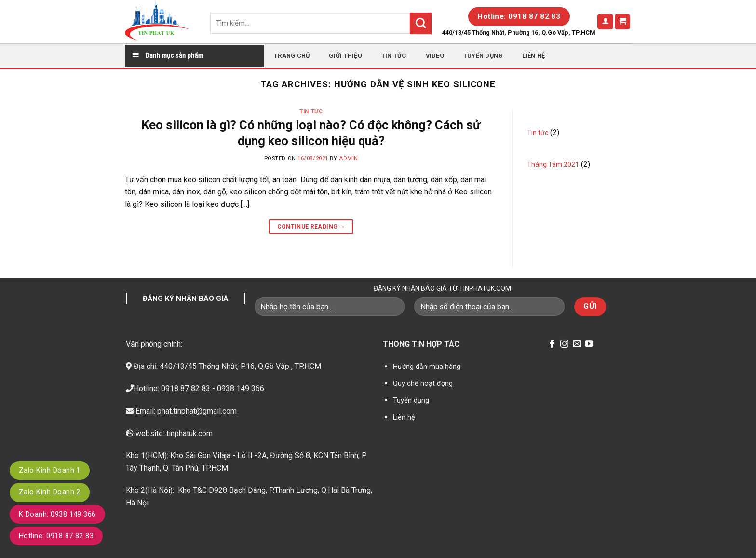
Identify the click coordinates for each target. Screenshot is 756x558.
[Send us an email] (577, 345)
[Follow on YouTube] (589, 345)
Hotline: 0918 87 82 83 (56, 536)
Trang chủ (292, 56)
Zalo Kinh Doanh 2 (50, 492)
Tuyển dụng (483, 56)
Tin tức (394, 56)
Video (435, 56)
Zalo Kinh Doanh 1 (50, 470)
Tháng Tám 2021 (553, 164)
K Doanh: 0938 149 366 (57, 514)
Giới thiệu (345, 56)
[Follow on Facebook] (552, 345)
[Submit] (421, 23)
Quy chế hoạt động (423, 384)
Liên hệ (534, 56)
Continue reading (311, 227)
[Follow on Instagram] (564, 345)
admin (349, 158)
